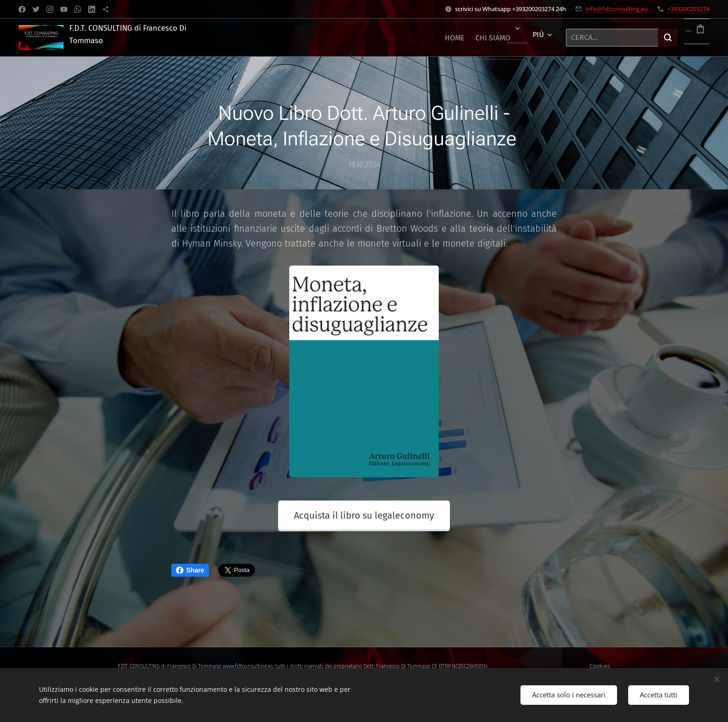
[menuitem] (413, 38)
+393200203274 (688, 9)
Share (190, 570)
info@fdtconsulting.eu (617, 9)
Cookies (600, 666)
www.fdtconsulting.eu (248, 666)
